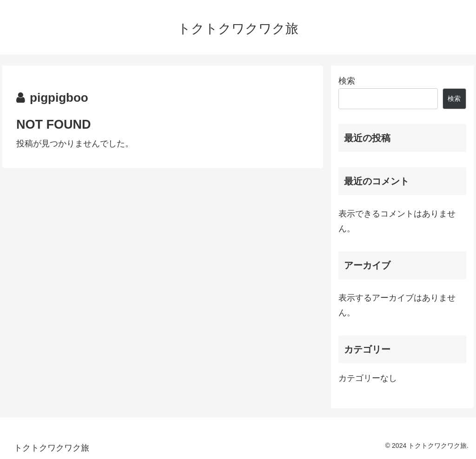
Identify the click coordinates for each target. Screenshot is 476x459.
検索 (347, 81)
